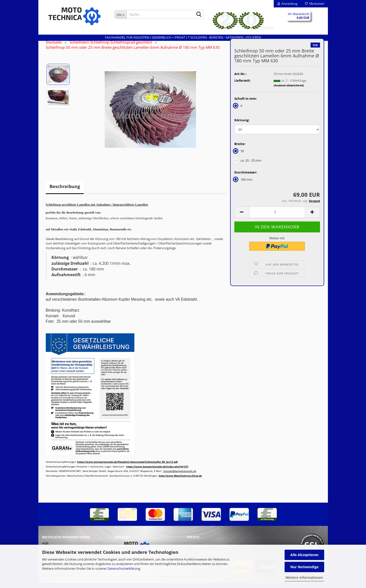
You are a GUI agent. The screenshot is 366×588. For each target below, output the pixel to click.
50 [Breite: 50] (239, 156)
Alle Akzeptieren (304, 555)
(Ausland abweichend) (289, 90)
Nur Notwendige (304, 567)
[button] (242, 217)
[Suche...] (120, 14)
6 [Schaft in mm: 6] (238, 111)
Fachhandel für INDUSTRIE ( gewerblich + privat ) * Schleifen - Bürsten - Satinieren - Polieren (183, 37)
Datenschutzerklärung (124, 568)
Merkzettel (315, 4)
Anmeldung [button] (287, 4)
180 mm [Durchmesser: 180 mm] (243, 184)
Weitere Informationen (304, 577)
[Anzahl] (277, 217)
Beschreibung (65, 191)
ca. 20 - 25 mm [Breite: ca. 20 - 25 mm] (248, 165)
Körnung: (242, 125)
